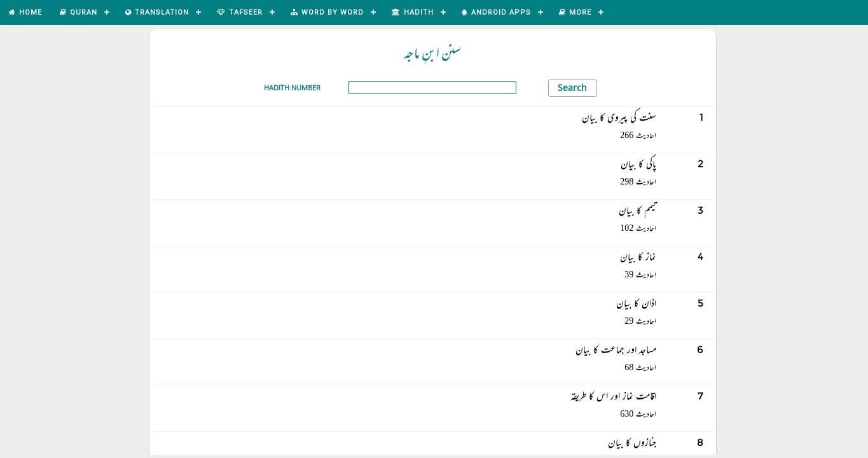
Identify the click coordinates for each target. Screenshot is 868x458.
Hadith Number (292, 87)
